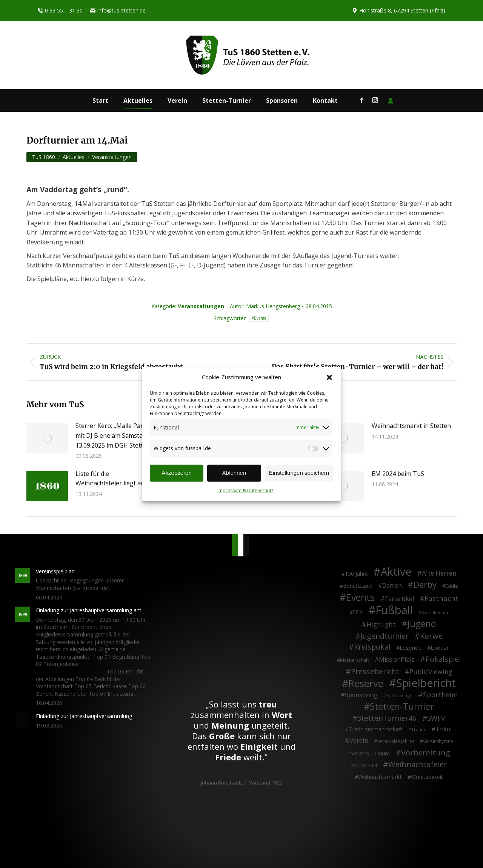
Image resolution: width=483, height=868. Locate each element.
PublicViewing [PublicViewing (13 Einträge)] (431, 672)
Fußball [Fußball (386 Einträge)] (394, 610)
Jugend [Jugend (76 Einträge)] (422, 624)
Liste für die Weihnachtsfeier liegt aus (112, 479)
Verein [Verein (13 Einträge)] (359, 741)
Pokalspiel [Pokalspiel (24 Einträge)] (443, 659)
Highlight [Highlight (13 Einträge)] (381, 625)
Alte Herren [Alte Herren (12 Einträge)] (439, 573)
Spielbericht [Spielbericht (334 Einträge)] (426, 683)
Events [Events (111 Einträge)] (360, 598)
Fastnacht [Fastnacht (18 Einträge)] (441, 598)
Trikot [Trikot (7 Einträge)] (444, 729)
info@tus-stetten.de (118, 11)
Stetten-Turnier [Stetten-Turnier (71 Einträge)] (402, 707)
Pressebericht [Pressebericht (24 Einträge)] (375, 672)
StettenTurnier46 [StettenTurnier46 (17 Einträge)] (387, 718)
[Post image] (47, 438)
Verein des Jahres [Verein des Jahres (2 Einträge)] (396, 741)
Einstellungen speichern (299, 473)
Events (260, 318)
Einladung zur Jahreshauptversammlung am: (89, 610)
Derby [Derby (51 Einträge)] (425, 585)
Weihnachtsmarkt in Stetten (411, 426)
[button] (329, 377)
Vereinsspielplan (55, 571)
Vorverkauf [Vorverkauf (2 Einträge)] (366, 765)
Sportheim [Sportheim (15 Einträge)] (440, 695)
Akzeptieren (177, 473)
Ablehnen (234, 473)
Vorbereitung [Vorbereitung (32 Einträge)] (426, 753)
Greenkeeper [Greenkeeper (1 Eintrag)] (435, 613)
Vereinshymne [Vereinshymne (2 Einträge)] (438, 741)
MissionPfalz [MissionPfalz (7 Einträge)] (397, 660)
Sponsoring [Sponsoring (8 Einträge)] (361, 695)
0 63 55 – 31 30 (60, 11)
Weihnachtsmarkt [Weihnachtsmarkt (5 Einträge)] (380, 777)
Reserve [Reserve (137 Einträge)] (366, 684)
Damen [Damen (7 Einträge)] (392, 586)
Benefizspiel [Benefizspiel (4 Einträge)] (358, 586)
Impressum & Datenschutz (245, 490)
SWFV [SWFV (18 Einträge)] (436, 718)
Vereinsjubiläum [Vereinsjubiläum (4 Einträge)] (371, 753)
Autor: (265, 306)
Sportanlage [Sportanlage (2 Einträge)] (399, 696)
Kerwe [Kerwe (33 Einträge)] (431, 636)
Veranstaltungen (201, 306)
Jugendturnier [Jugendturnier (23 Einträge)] (385, 636)
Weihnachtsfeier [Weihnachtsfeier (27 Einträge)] (418, 765)
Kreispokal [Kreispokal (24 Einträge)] (372, 647)
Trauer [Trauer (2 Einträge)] (418, 730)
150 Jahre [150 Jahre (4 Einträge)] (356, 574)
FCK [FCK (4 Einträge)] (358, 612)
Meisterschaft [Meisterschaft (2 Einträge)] (355, 660)
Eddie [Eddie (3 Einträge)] (452, 586)
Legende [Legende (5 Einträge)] (411, 648)
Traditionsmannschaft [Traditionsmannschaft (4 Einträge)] (376, 729)
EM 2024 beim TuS (398, 474)
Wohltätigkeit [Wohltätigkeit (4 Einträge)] (427, 777)
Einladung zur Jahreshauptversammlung (84, 716)
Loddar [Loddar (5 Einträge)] (440, 648)
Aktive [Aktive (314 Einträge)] (396, 571)
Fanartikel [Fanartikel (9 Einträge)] (399, 599)
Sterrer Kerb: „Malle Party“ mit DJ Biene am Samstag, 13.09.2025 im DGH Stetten (113, 435)
